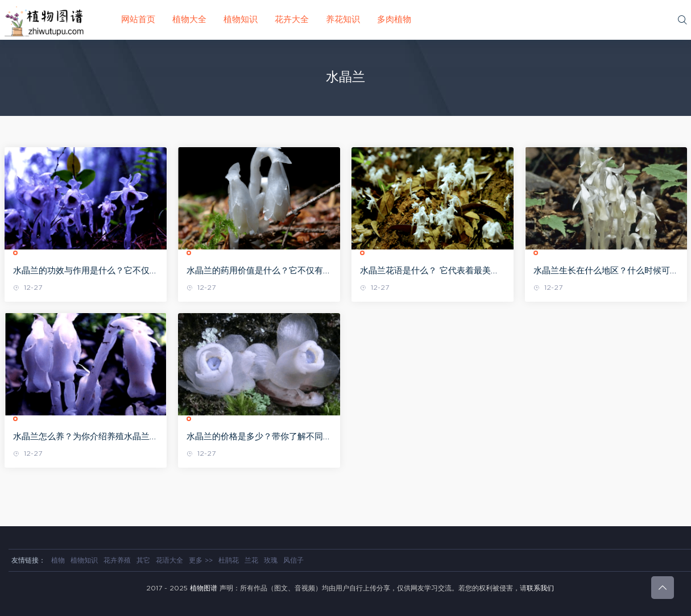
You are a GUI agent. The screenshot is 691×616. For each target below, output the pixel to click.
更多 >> (201, 560)
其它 (143, 560)
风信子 (293, 560)
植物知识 (241, 20)
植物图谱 (204, 588)
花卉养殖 (117, 560)
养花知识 (343, 20)
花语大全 (169, 560)
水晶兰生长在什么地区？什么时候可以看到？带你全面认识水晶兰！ (606, 272)
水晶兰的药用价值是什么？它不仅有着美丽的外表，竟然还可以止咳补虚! (259, 272)
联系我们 (540, 588)
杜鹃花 (229, 560)
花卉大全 (292, 20)
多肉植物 (394, 20)
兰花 (251, 560)
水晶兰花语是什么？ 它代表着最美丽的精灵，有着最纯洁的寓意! (430, 272)
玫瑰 (271, 560)
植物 (58, 560)
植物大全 (189, 20)
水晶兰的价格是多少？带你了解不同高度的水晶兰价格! (259, 438)
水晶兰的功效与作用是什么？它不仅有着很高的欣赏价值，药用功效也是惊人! (86, 272)
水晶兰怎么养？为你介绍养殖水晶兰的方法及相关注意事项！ (86, 438)
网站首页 (138, 20)
